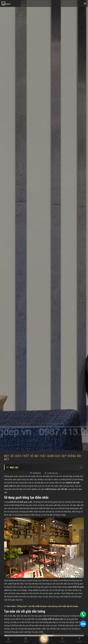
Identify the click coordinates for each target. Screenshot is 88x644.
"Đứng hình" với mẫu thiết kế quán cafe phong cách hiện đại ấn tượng (47, 606)
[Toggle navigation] (85, 4)
